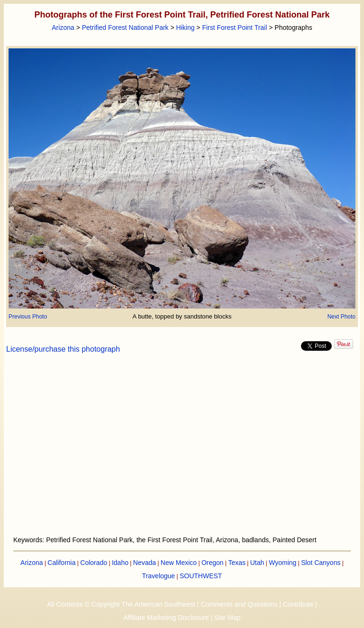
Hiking (186, 27)
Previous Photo (28, 317)
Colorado (94, 563)
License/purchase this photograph (63, 349)
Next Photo (341, 317)
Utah (257, 563)
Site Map (227, 618)
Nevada (145, 563)
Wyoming (282, 563)
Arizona (63, 27)
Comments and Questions (239, 604)
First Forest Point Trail (234, 27)
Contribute (298, 604)
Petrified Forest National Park (125, 27)
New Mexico (179, 563)
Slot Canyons (321, 563)
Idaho (120, 563)
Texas (237, 563)
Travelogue (159, 576)
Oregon (213, 563)
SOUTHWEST (201, 576)
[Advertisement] (182, 450)
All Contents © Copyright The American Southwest (121, 604)
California (61, 563)
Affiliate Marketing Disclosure (166, 618)
